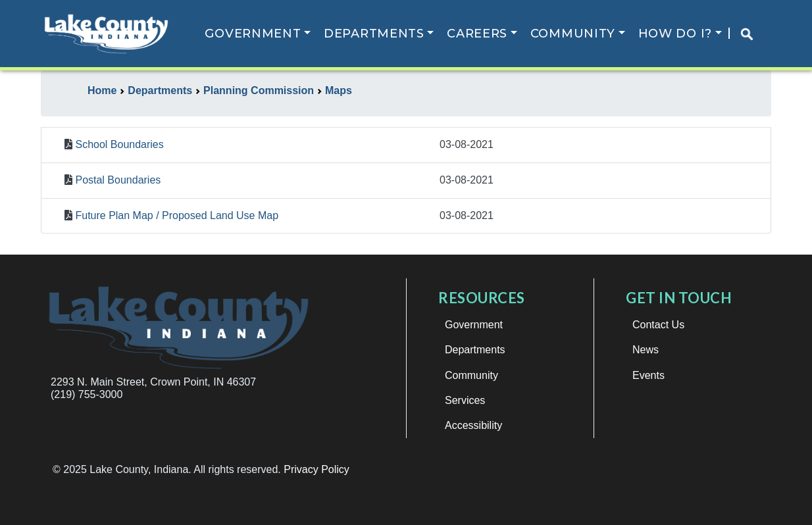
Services (465, 400)
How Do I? (676, 34)
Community (573, 34)
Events (648, 375)
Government (254, 34)
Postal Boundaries (118, 180)
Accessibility (473, 425)
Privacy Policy (317, 469)
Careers (478, 34)
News (646, 350)
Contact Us (658, 325)
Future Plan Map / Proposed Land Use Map (177, 215)
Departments (375, 34)
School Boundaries (119, 144)
